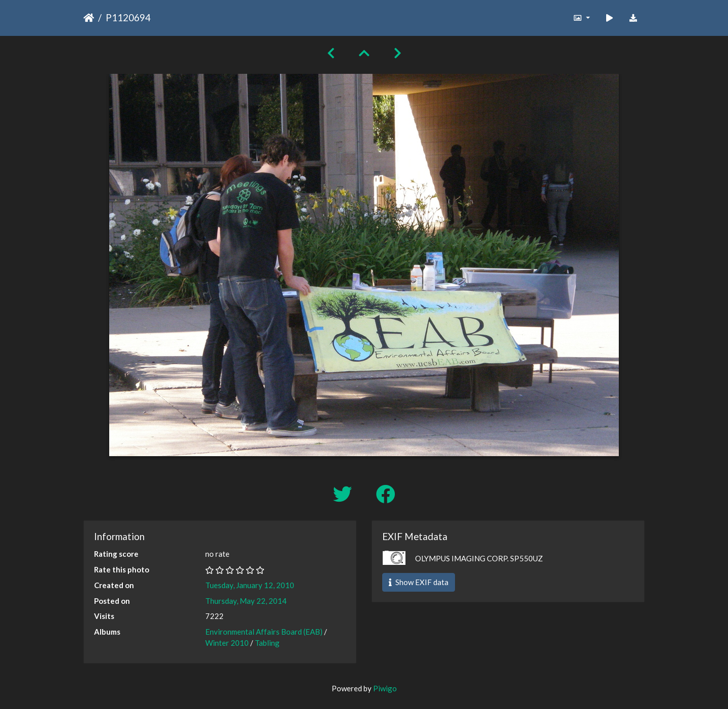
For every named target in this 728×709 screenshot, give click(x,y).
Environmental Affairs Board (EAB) (264, 632)
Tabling (267, 643)
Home (89, 18)
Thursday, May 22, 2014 (246, 601)
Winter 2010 (227, 643)
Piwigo (385, 688)
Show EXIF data (419, 582)
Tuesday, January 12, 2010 (250, 585)
